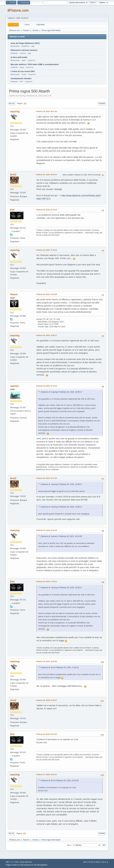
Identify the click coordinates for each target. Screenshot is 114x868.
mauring (15, 112)
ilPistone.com (18, 10)
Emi (12, 210)
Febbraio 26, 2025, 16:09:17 (46, 335)
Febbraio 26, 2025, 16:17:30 (46, 478)
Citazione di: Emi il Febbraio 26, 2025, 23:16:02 (60, 781)
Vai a (69, 845)
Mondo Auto (15, 46)
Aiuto (85, 862)
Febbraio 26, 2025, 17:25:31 (46, 582)
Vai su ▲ (105, 862)
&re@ (13, 175)
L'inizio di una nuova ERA (23, 71)
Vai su (11, 833)
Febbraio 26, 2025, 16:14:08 (46, 386)
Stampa (102, 104)
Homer (14, 294)
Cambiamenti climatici (21, 78)
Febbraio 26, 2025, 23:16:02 (46, 734)
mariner (14, 386)
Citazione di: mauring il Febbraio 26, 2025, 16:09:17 (61, 392)
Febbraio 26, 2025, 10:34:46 (46, 210)
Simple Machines (26, 862)
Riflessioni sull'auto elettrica (24, 50)
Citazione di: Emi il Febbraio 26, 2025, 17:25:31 (60, 667)
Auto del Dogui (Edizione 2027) (25, 43)
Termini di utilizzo (94, 862)
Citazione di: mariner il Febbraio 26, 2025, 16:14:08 (61, 536)
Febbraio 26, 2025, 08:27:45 (46, 111)
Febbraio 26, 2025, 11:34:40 (46, 250)
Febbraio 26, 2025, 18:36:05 (46, 661)
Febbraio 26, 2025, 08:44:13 (46, 175)
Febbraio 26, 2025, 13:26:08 (46, 294)
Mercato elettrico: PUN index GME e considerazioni (35, 64)
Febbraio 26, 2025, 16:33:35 (46, 530)
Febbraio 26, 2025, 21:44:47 (46, 700)
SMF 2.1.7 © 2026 (12, 862)
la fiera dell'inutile (19, 57)
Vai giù (11, 104)
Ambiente (14, 53)
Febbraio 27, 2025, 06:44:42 (46, 774)
